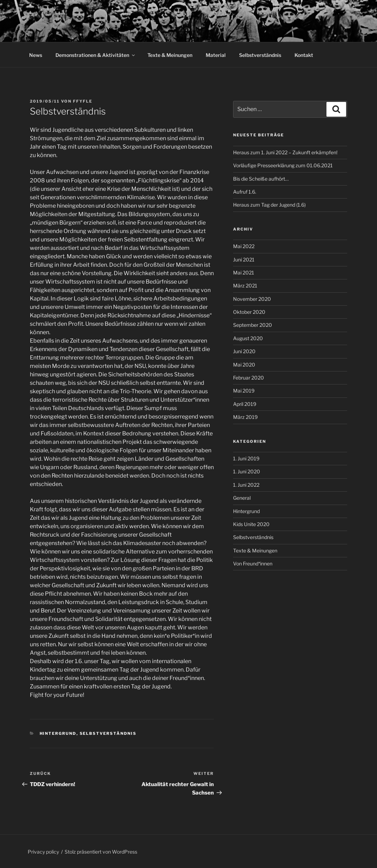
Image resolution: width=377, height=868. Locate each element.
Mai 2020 (244, 365)
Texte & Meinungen (170, 55)
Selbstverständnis (260, 55)
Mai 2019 (244, 391)
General (242, 498)
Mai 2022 (244, 246)
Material (216, 55)
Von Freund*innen (253, 563)
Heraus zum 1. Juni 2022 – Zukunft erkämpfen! (285, 152)
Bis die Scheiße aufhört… (261, 179)
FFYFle (83, 101)
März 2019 (245, 417)
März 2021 (245, 286)
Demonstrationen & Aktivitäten (96, 55)
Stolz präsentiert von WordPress (101, 852)
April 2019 (245, 404)
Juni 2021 (244, 260)
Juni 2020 (244, 351)
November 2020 (252, 299)
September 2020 (253, 325)
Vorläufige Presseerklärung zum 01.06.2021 (283, 165)
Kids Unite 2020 (251, 524)
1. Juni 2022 (246, 485)
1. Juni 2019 (246, 458)
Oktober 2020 (249, 312)
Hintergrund (58, 733)
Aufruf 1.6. (245, 192)
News (36, 55)
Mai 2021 (244, 273)
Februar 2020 (249, 378)
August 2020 (248, 338)
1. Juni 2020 (247, 471)
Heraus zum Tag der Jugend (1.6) (269, 205)
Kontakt (304, 55)
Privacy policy (43, 852)
